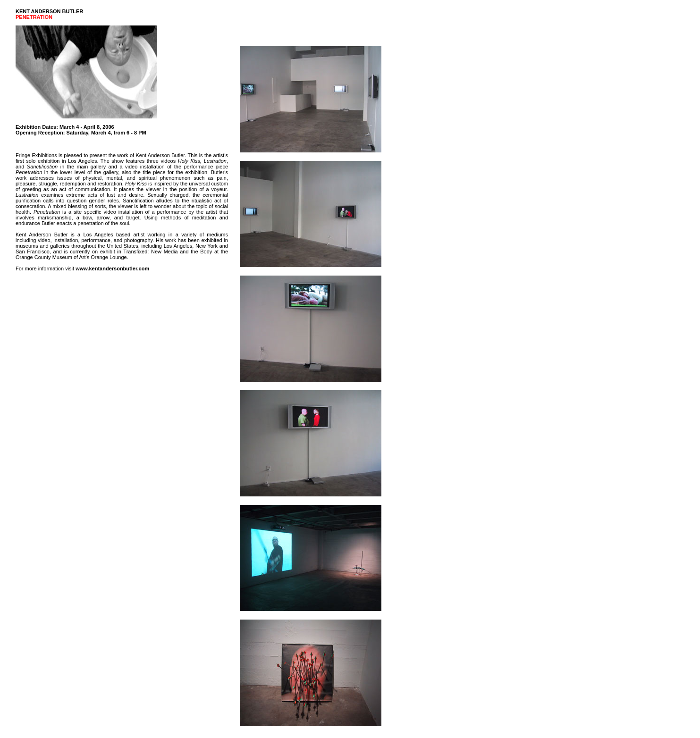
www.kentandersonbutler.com (112, 268)
